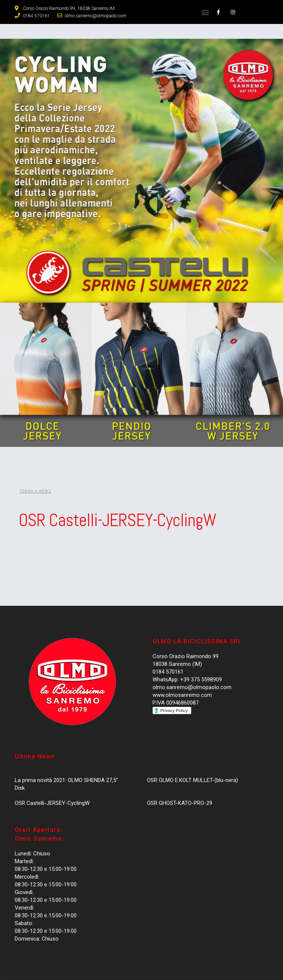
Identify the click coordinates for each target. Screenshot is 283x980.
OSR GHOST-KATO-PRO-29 (180, 803)
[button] (205, 12)
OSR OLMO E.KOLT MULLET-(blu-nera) (193, 780)
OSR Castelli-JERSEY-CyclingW (52, 803)
